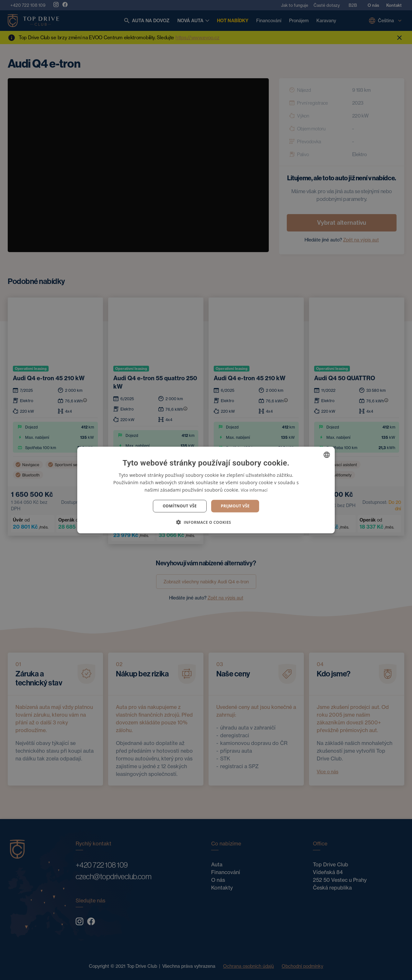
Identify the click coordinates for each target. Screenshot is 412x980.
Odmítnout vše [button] (180, 506)
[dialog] (206, 490)
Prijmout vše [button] (235, 506)
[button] (206, 522)
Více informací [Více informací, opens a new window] (254, 490)
